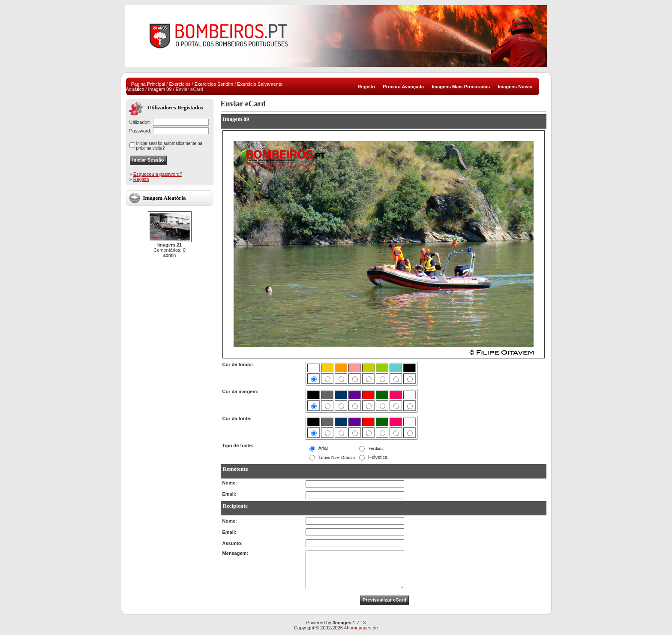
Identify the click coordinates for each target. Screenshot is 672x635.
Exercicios (180, 84)
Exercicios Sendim (214, 84)
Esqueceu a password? (158, 174)
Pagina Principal (148, 84)
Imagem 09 (160, 89)
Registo (141, 179)
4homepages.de (361, 628)
